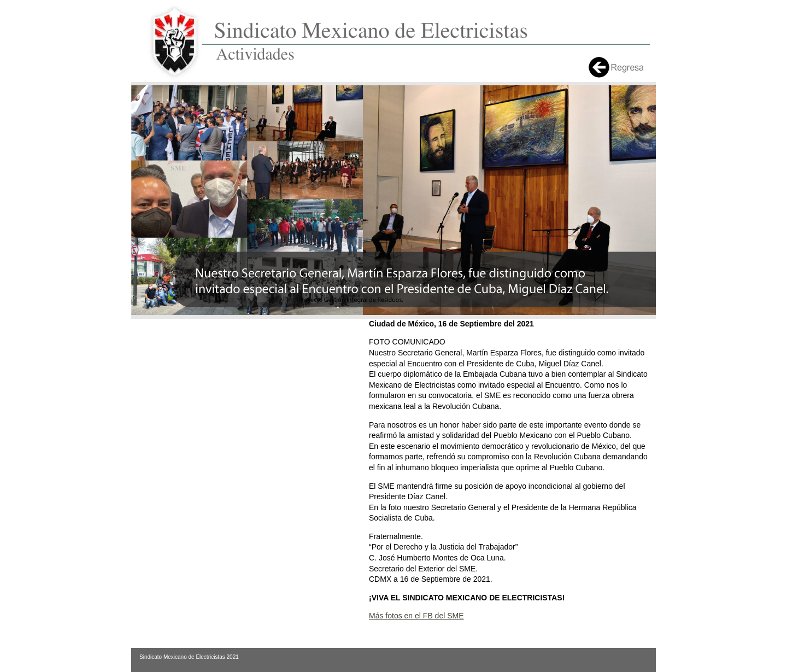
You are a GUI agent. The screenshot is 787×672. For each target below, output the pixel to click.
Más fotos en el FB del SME (416, 616)
